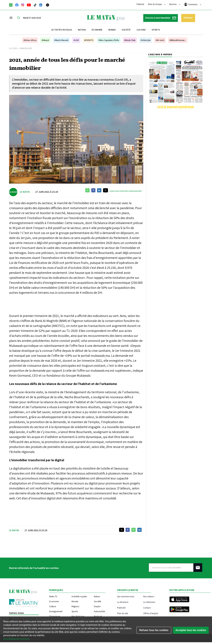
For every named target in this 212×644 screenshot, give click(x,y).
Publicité (140, 4)
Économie (97, 30)
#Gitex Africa (30, 40)
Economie (54, 601)
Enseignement (56, 611)
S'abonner (188, 18)
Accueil (13, 48)
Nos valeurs (149, 596)
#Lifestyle (146, 40)
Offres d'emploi (151, 613)
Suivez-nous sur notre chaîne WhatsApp (126, 191)
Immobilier (26, 48)
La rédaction (149, 602)
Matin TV (53, 596)
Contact (147, 608)
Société (126, 30)
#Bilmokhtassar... (178, 40)
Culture (141, 30)
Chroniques (55, 616)
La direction (123, 602)
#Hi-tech (160, 40)
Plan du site (123, 613)
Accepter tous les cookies (191, 630)
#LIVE (76, 40)
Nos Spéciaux (78, 616)
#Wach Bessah (61, 40)
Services (175, 4)
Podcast (98, 616)
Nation (82, 30)
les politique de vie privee (16, 639)
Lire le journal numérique (176, 106)
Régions (75, 606)
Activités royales (62, 30)
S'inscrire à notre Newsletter (161, 18)
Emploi (97, 606)
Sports (156, 30)
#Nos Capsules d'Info (109, 40)
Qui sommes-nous (126, 596)
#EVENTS (89, 40)
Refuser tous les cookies (154, 630)
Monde (112, 30)
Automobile (99, 611)
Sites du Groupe (157, 4)
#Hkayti (45, 40)
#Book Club (130, 40)
